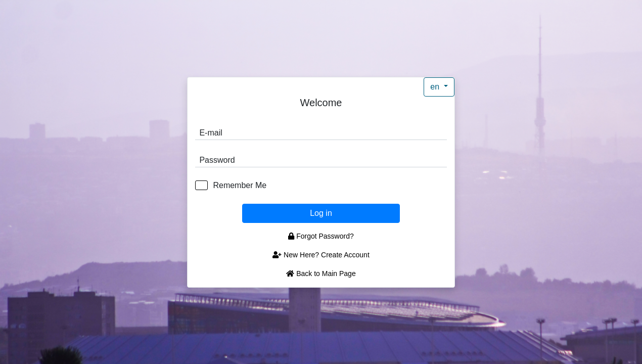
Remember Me (240, 185)
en (436, 87)
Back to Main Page (321, 274)
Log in (321, 213)
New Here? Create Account (321, 255)
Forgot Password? (321, 236)
